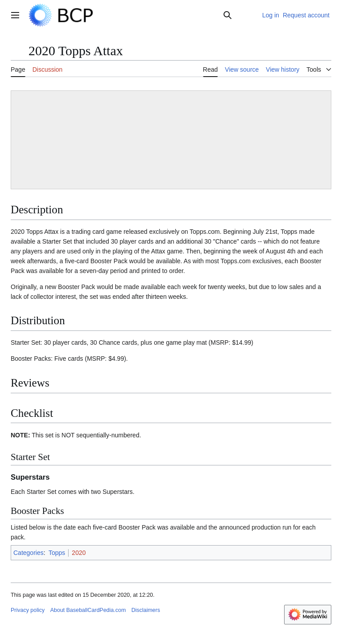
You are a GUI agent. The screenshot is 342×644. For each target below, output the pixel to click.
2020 (79, 553)
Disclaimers (146, 610)
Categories (28, 553)
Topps (57, 553)
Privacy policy (28, 610)
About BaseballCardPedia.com (88, 610)
